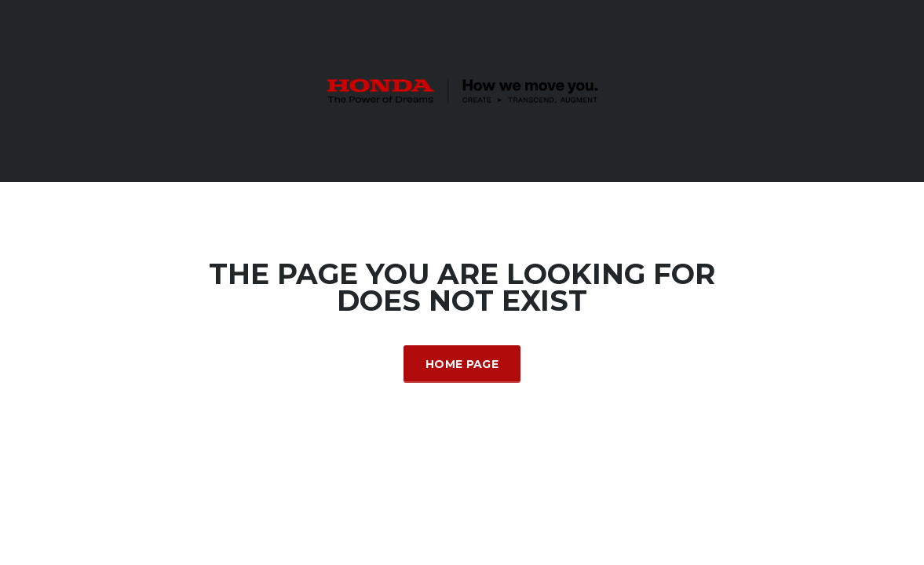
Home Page (462, 364)
